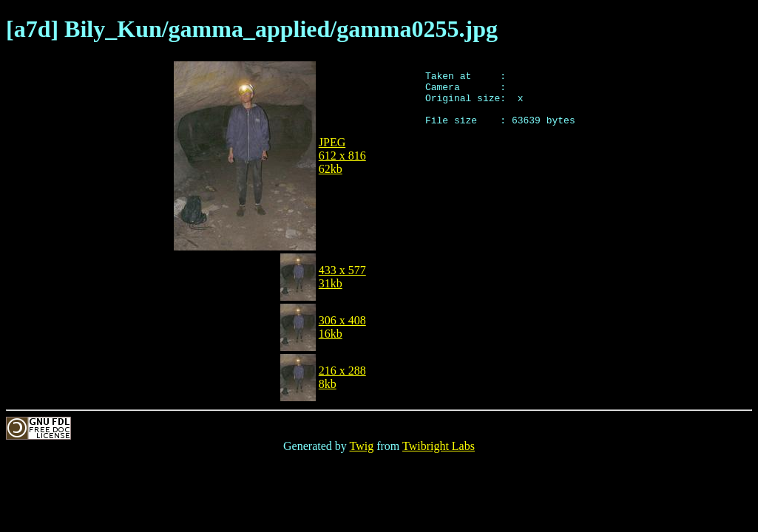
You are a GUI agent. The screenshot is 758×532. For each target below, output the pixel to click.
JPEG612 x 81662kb (342, 156)
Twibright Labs (439, 446)
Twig (362, 446)
